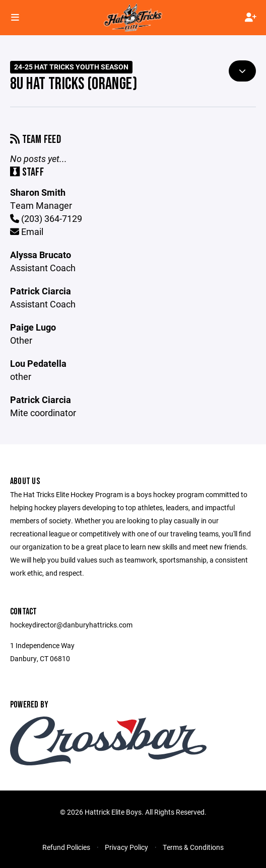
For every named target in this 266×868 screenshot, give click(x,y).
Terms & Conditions (193, 847)
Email (27, 231)
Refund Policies (66, 847)
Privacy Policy (126, 847)
